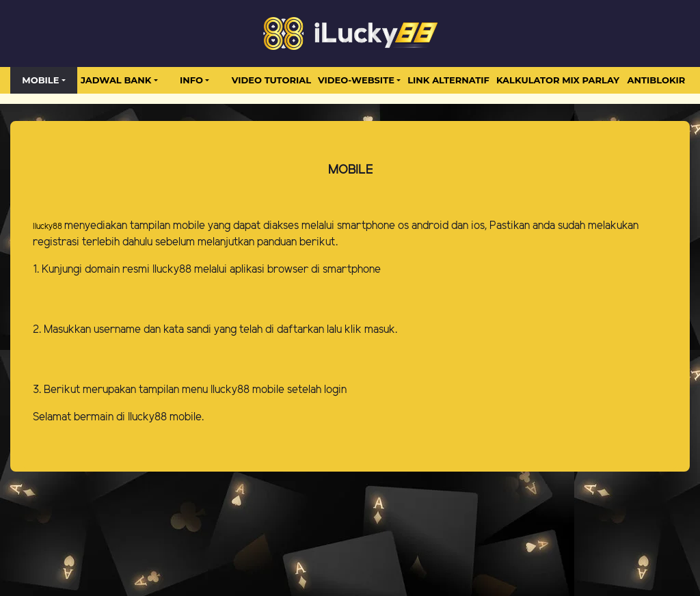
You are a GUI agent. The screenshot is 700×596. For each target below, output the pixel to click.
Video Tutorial (271, 80)
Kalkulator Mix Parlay (558, 80)
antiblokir (657, 80)
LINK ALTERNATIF (448, 80)
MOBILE (40, 80)
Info (191, 80)
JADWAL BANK (116, 80)
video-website (356, 80)
